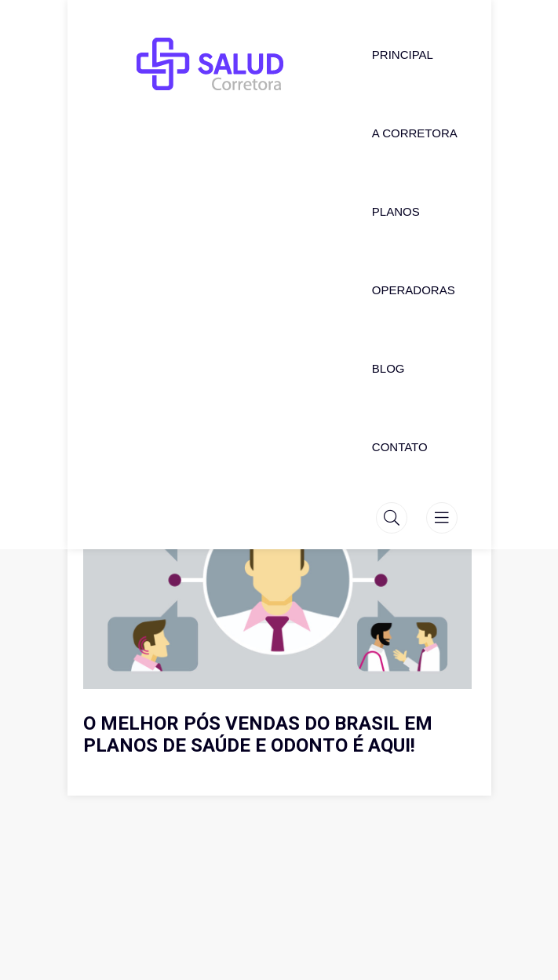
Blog (388, 368)
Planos (396, 211)
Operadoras (414, 290)
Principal (403, 55)
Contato (400, 447)
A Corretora (415, 133)
